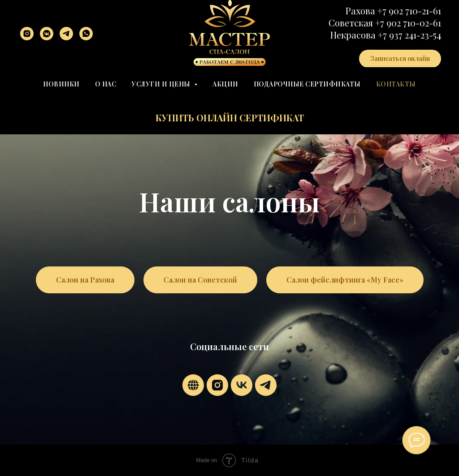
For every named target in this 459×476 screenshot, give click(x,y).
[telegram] (66, 34)
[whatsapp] (86, 34)
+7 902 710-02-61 (408, 23)
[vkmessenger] (47, 34)
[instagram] (27, 34)
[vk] (242, 385)
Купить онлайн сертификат (230, 118)
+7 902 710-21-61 (409, 11)
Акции (225, 84)
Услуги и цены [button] (162, 84)
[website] (193, 385)
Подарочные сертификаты (307, 84)
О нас (106, 84)
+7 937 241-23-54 (409, 35)
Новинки (61, 84)
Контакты (396, 84)
